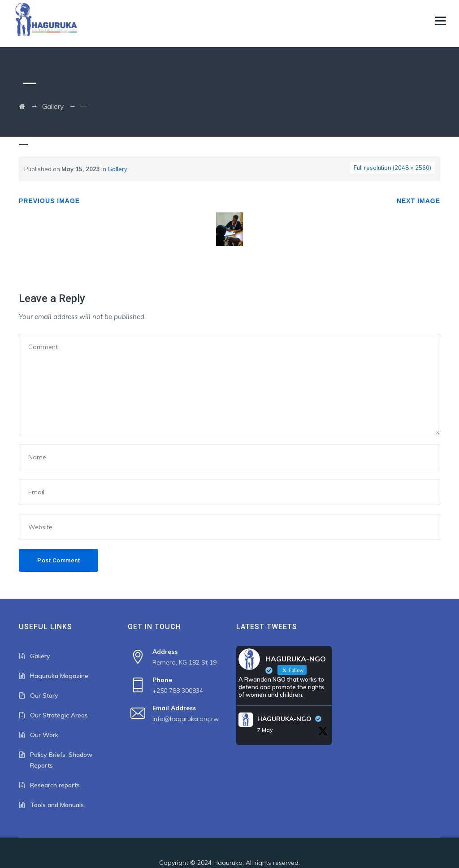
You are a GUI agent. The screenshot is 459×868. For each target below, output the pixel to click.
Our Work (44, 735)
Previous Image (49, 201)
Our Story (44, 695)
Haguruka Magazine (59, 676)
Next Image (418, 201)
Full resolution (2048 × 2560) (392, 168)
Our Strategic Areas (59, 715)
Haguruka (228, 863)
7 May (265, 730)
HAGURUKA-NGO (284, 719)
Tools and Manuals (57, 805)
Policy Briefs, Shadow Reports (61, 760)
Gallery (117, 169)
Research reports (55, 785)
